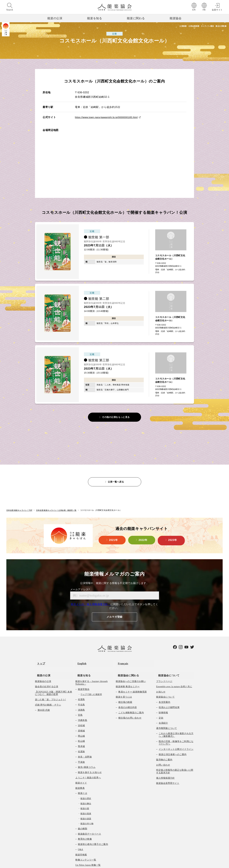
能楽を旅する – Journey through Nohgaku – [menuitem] (92, 668)
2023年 (173, 532)
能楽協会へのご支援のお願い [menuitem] (131, 667)
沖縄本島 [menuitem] (83, 706)
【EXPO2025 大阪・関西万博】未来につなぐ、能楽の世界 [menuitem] (54, 679)
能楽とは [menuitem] (83, 779)
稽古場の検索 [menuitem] (125, 688)
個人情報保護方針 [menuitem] (165, 764)
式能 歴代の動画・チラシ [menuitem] (48, 691)
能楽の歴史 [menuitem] (86, 784)
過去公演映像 (220, 26)
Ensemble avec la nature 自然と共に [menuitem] (174, 672)
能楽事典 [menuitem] (80, 774)
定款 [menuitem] (161, 703)
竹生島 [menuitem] (81, 690)
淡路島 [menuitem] (81, 695)
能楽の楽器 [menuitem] (86, 804)
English (80, 653)
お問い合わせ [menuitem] (163, 750)
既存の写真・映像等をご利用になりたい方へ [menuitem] (176, 728)
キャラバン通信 (199, 26)
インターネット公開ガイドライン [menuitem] (176, 735)
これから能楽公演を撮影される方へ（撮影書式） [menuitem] (176, 720)
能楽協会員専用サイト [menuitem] (168, 769)
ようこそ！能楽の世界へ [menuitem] (88, 763)
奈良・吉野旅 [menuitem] (85, 742)
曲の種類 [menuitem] (83, 814)
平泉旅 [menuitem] (81, 748)
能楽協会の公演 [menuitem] (43, 667)
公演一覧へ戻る (116, 473)
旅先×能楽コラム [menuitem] (87, 753)
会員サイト (217, 10)
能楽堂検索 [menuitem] (81, 840)
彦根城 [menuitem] (81, 716)
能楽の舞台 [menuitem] (86, 789)
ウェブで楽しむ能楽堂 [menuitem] (91, 680)
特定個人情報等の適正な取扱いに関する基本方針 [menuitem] (175, 757)
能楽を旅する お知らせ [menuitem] (90, 758)
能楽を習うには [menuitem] (124, 683)
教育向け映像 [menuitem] (85, 825)
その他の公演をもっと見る (116, 409)
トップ (39, 653)
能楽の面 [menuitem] (85, 794)
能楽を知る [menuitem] (82, 661)
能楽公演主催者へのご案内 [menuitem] (173, 740)
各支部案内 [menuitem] (165, 688)
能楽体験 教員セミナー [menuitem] (128, 672)
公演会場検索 (179, 26)
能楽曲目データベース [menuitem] (90, 819)
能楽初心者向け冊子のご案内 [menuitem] (93, 830)
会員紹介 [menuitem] (163, 709)
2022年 (143, 532)
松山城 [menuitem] (81, 727)
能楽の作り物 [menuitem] (87, 809)
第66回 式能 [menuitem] (44, 696)
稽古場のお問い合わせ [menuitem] (130, 703)
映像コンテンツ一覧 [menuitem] (86, 846)
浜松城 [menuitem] (81, 711)
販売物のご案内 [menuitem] (164, 745)
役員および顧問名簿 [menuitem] (169, 693)
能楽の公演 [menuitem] (42, 661)
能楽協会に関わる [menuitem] (126, 661)
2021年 (113, 532)
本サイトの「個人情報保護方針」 (91, 596)
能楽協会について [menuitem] (167, 661)
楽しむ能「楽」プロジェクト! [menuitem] (50, 685)
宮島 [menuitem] (80, 701)
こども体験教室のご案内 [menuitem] (131, 698)
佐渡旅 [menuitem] (81, 737)
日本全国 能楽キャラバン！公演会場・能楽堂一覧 (61, 502)
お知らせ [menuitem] (161, 677)
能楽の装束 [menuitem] (86, 799)
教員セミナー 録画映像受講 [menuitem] (133, 677)
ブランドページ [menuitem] (164, 667)
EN (194, 10)
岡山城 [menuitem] (81, 722)
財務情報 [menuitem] (163, 698)
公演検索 (162, 26)
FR (204, 10)
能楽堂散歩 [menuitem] (84, 675)
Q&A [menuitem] (81, 835)
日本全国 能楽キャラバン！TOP (21, 502)
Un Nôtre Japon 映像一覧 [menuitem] (88, 851)
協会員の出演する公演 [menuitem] (47, 672)
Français (121, 653)
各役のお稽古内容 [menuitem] (128, 693)
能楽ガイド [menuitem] (81, 768)
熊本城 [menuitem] (81, 732)
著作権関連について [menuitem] (167, 714)
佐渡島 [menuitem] (81, 685)
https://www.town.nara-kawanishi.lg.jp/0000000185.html (109, 117)
